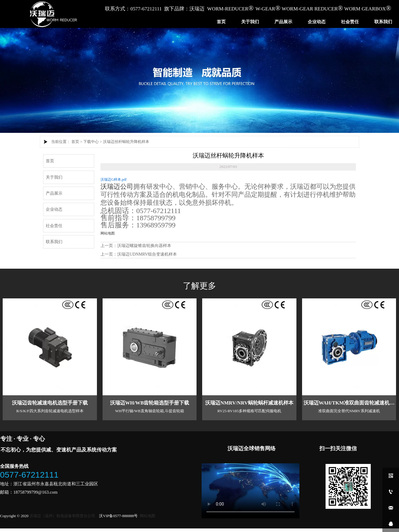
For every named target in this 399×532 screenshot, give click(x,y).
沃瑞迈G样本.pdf (114, 180)
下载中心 (91, 142)
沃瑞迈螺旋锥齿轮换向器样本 (144, 246)
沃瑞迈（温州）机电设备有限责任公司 (62, 516)
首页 (75, 142)
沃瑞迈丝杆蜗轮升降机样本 (126, 142)
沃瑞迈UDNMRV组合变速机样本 (147, 254)
